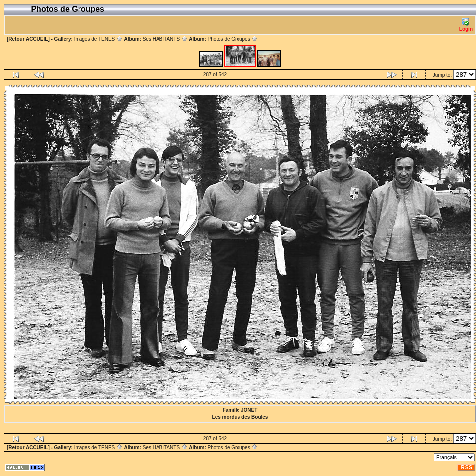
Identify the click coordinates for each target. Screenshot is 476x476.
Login (466, 25)
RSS (467, 467)
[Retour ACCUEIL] (28, 39)
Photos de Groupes (233, 39)
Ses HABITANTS (165, 39)
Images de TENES (98, 39)
